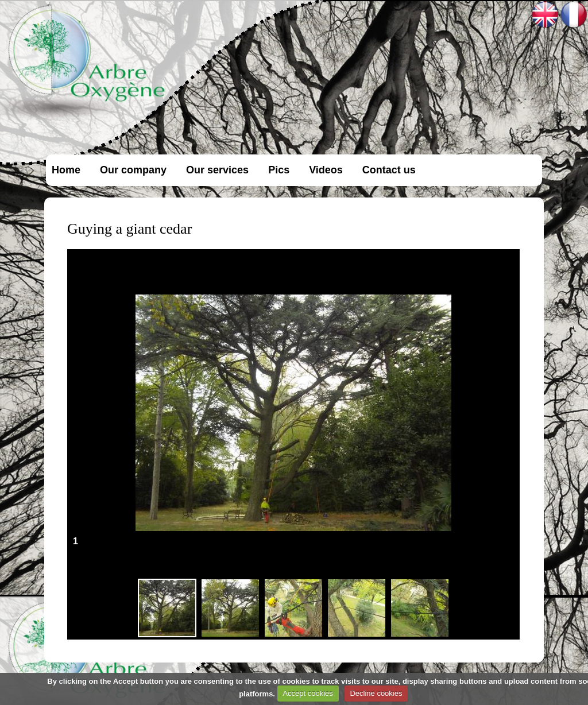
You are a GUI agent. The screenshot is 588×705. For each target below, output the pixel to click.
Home (66, 170)
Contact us (389, 170)
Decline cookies (376, 693)
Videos (326, 170)
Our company (133, 170)
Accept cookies (307, 693)
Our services (217, 170)
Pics (279, 170)
